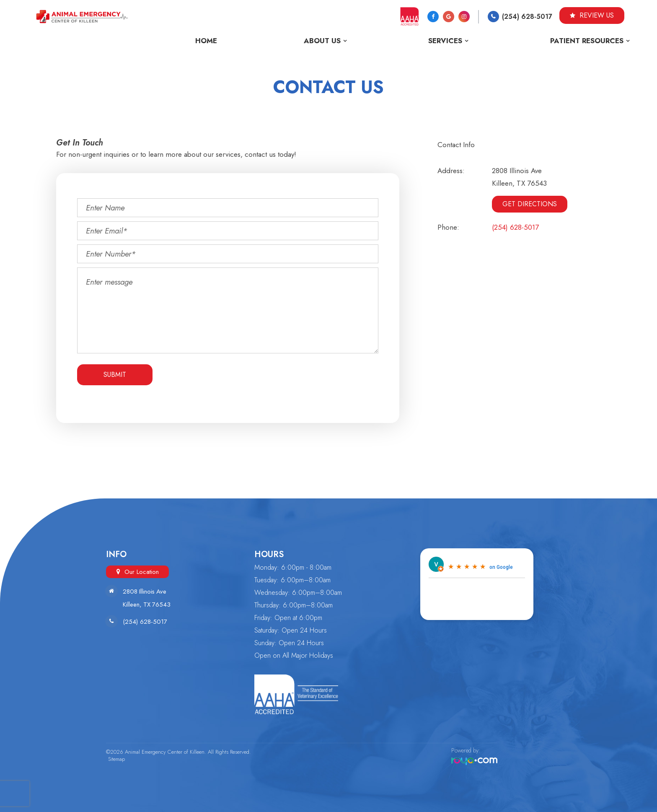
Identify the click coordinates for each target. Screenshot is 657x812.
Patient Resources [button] (587, 41)
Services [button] (445, 41)
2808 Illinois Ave (145, 591)
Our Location (142, 572)
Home (206, 41)
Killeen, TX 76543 (147, 604)
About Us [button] (322, 41)
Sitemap (114, 759)
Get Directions (530, 204)
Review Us (592, 15)
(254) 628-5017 (527, 17)
